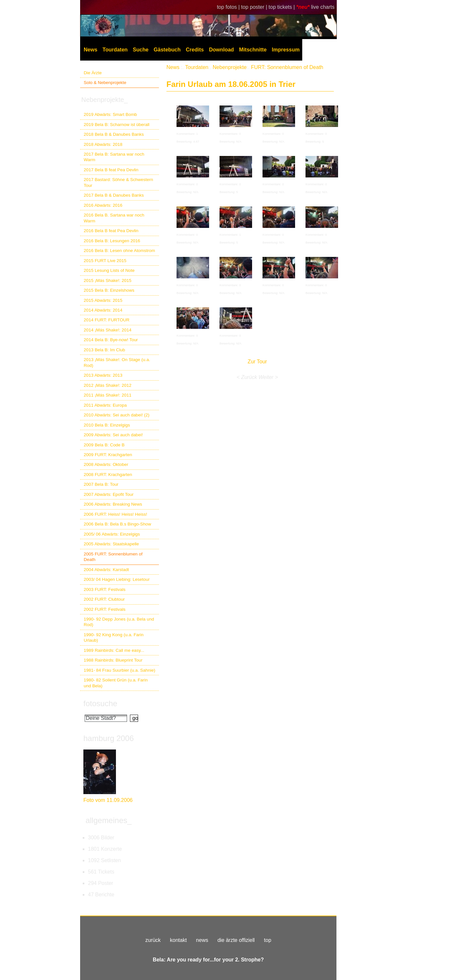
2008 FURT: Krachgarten (108, 475)
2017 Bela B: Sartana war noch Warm (114, 157)
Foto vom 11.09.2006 (108, 800)
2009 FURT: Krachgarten (108, 455)
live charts (323, 7)
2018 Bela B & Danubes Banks (114, 134)
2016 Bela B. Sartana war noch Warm (114, 218)
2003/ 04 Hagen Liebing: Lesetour (117, 579)
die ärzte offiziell (236, 940)
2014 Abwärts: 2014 (103, 310)
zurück (153, 940)
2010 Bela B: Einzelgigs (107, 425)
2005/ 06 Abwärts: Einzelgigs (112, 534)
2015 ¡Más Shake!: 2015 (107, 280)
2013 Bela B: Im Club (104, 350)
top (268, 940)
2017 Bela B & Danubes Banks (114, 195)
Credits (195, 50)
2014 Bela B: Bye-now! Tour (111, 340)
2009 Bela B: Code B (104, 445)
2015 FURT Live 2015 (105, 261)
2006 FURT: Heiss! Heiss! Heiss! (115, 514)
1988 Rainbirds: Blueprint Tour (113, 660)
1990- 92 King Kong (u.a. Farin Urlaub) (114, 637)
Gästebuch (167, 50)
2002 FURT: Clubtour (104, 599)
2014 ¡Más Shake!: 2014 (107, 330)
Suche (141, 50)
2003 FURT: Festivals (105, 589)
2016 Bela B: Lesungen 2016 (112, 241)
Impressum (286, 50)
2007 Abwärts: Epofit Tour (109, 494)
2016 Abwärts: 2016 (103, 205)
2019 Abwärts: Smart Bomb (110, 114)
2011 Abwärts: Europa (105, 405)
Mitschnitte (253, 50)
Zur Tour (257, 362)
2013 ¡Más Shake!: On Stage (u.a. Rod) (117, 362)
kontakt (178, 940)
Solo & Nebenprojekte (105, 83)
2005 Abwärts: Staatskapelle (111, 544)
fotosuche (100, 703)
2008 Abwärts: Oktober (106, 464)
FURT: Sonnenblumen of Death (287, 67)
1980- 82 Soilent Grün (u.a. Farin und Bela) (116, 683)
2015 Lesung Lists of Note (109, 270)
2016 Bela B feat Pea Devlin (111, 231)
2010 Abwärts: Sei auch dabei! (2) (117, 415)
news (202, 940)
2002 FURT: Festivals (105, 609)
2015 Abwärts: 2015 (103, 300)
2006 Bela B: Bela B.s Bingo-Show (117, 524)
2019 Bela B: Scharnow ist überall (117, 125)
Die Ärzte (93, 73)
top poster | (255, 7)
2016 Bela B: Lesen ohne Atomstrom (119, 251)
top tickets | (283, 7)
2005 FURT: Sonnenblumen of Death (113, 557)
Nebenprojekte (230, 67)
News (91, 50)
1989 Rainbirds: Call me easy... (114, 650)
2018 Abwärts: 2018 (103, 144)
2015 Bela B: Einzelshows (109, 290)
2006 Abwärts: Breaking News (113, 504)
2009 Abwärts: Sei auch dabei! (113, 435)
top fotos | (229, 7)
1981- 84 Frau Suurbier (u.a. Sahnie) (120, 670)
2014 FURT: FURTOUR (107, 320)
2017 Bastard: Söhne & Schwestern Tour (118, 182)
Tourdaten (115, 50)
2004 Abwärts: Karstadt (106, 570)
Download (221, 50)
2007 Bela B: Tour (101, 484)
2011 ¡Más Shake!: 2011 (107, 395)
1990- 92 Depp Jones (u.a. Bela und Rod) (119, 622)
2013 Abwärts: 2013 (103, 375)
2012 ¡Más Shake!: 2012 (107, 385)
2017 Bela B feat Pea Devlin (111, 170)
